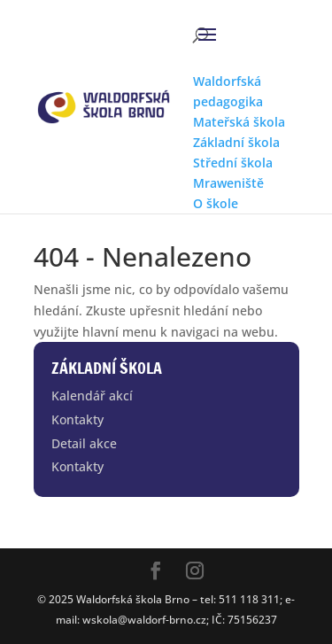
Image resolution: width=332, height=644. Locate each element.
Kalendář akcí (92, 396)
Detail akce (84, 443)
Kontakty (77, 419)
